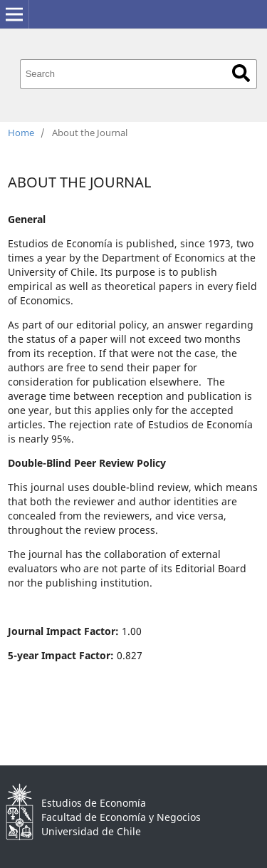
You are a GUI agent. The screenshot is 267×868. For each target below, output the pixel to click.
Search (241, 73)
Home (21, 133)
